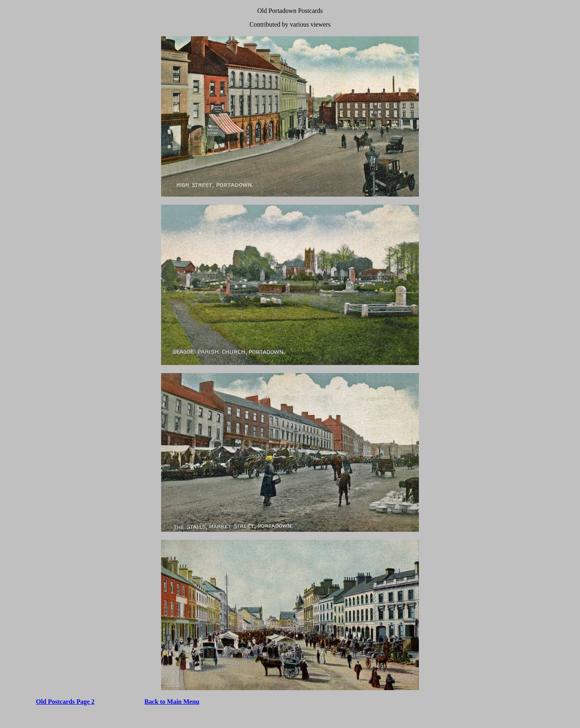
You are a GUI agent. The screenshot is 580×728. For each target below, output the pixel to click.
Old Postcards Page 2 (65, 702)
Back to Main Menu (172, 702)
